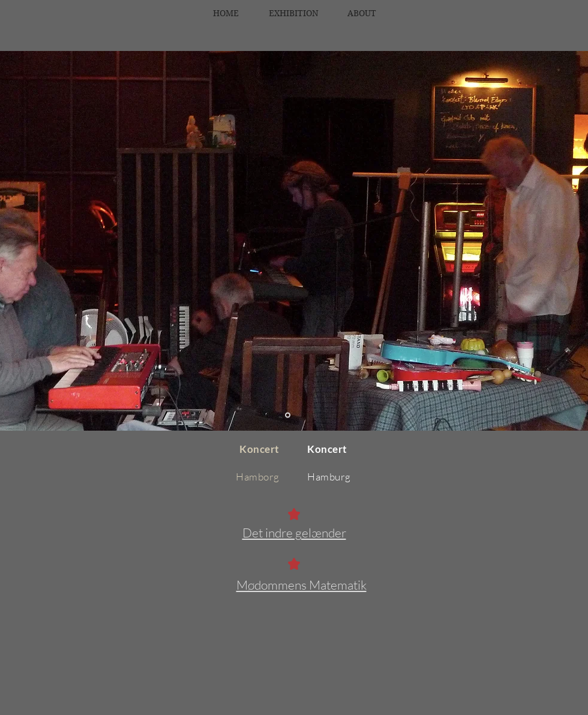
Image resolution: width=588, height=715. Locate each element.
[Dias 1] (288, 415)
